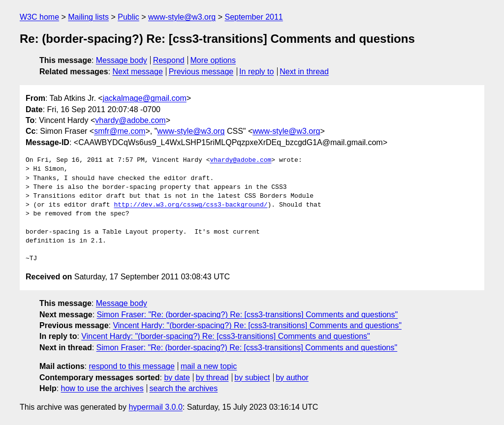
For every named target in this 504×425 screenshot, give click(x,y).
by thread (212, 378)
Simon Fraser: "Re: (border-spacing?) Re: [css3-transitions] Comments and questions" (248, 315)
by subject (252, 378)
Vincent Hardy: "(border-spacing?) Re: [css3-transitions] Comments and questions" (257, 325)
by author (292, 378)
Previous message (201, 72)
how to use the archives (102, 388)
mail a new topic (209, 366)
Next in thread (304, 72)
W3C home (39, 17)
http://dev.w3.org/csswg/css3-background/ (190, 205)
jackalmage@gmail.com (145, 98)
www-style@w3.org (182, 17)
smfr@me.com (120, 131)
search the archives (184, 388)
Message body (122, 60)
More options (213, 60)
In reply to (256, 72)
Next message (138, 72)
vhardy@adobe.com (130, 120)
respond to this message (131, 366)
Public (128, 17)
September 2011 (253, 17)
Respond (169, 60)
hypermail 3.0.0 (155, 407)
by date (177, 378)
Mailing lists (88, 17)
